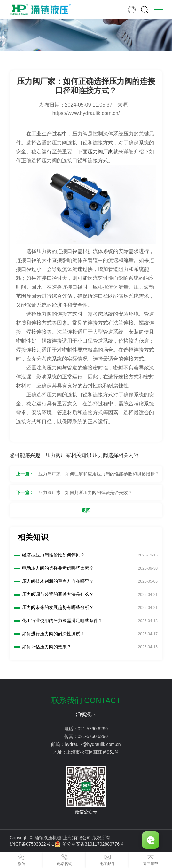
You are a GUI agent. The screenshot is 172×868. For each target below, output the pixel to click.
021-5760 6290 (93, 729)
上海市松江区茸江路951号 (93, 752)
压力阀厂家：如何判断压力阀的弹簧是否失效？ (85, 492)
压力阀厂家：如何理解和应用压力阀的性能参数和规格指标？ (99, 474)
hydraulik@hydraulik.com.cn (93, 744)
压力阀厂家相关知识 (68, 455)
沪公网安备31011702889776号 (89, 844)
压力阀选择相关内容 (116, 455)
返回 (86, 510)
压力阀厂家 (100, 152)
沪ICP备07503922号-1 (32, 844)
